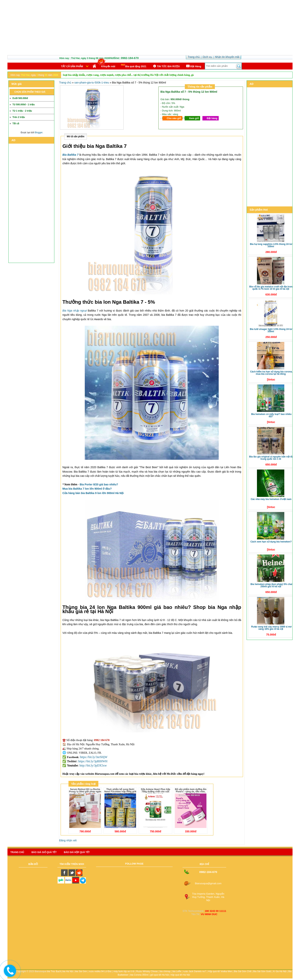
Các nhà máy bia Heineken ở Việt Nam (271, 499)
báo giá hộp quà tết (77, 852)
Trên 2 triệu (19, 117)
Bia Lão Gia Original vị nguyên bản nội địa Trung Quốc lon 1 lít (271, 458)
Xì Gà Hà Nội (280, 971)
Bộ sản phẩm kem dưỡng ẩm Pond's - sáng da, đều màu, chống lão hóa (191, 792)
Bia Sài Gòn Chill (243, 971)
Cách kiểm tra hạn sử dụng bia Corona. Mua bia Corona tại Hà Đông (271, 373)
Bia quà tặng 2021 (134, 66)
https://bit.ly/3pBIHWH (93, 761)
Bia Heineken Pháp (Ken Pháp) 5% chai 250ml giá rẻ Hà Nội (271, 585)
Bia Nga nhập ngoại (75, 311)
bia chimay (165, 971)
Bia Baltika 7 (70, 155)
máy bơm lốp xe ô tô (124, 971)
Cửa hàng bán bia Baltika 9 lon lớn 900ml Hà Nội (93, 493)
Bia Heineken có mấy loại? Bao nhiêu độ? (271, 415)
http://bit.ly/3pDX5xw (93, 765)
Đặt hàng (212, 118)
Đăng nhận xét (68, 840)
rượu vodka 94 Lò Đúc (100, 971)
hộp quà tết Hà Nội (180, 975)
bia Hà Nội (68, 971)
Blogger (39, 133)
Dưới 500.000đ (20, 98)
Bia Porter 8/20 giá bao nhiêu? (99, 484)
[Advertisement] (150, 28)
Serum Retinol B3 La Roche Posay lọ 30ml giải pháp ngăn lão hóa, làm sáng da (85, 792)
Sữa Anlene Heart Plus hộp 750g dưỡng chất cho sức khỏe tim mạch (155, 792)
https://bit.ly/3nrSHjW (94, 757)
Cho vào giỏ (174, 118)
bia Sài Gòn (81, 971)
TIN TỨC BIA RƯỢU (166, 66)
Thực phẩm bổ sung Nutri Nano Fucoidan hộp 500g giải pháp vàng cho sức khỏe (120, 792)
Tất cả (16, 124)
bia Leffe (177, 971)
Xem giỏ (194, 118)
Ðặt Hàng (193, 66)
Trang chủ (65, 83)
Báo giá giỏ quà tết (44, 852)
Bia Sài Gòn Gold (262, 971)
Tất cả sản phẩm (72, 66)
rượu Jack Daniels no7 (195, 971)
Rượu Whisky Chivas (147, 971)
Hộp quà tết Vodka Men (220, 971)
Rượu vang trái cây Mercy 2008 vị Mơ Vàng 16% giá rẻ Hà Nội (271, 628)
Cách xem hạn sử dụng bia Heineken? (271, 542)
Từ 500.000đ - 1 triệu (24, 105)
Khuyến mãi (108, 66)
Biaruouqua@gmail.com (208, 883)
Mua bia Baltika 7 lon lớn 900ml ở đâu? (87, 489)
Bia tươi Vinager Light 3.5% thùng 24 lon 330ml (271, 330)
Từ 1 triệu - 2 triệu (22, 111)
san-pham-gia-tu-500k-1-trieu (92, 83)
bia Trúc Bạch (54, 971)
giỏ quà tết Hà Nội (159, 975)
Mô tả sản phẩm (76, 137)
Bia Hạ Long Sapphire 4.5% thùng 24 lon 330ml (271, 245)
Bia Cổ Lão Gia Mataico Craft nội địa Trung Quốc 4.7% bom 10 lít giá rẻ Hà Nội (271, 288)
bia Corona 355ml (139, 975)
